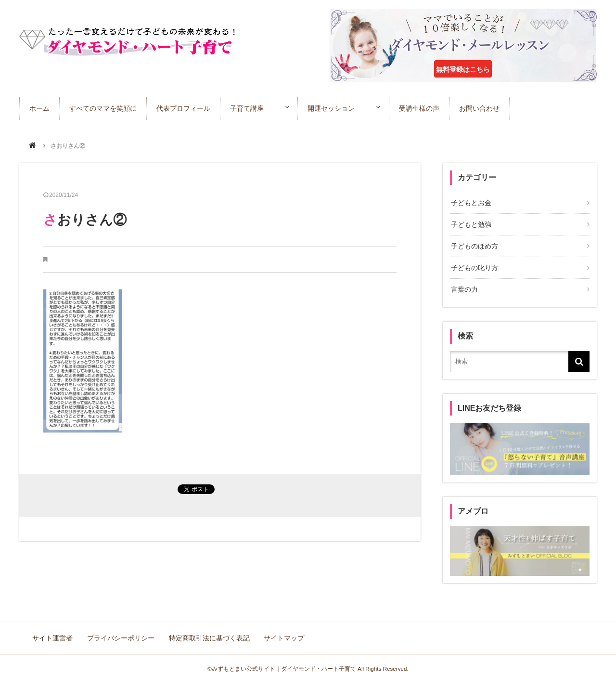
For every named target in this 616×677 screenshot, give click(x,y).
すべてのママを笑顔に (103, 108)
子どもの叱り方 (474, 265)
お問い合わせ (488, 108)
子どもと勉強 (470, 224)
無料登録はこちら (463, 69)
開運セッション (336, 108)
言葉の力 (463, 286)
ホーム (39, 108)
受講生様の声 (428, 108)
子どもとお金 (470, 203)
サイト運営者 (53, 634)
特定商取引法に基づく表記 (208, 634)
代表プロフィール (183, 108)
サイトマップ (282, 634)
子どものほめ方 (474, 245)
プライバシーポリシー (120, 634)
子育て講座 (247, 108)
